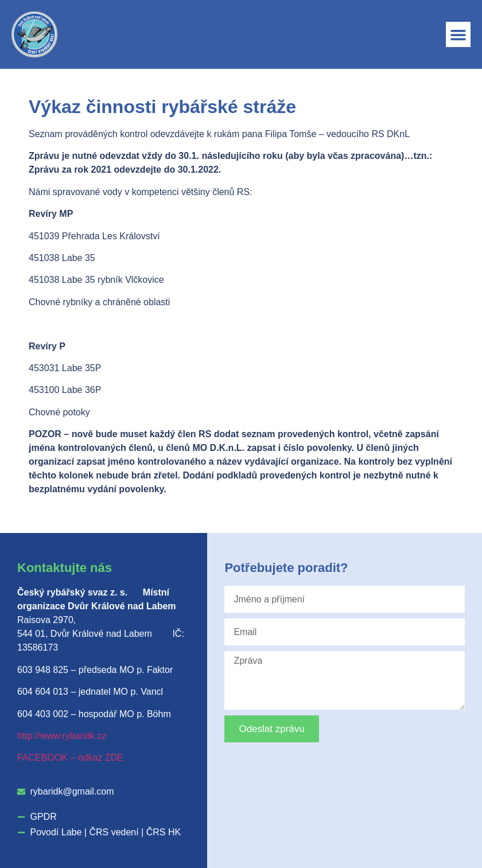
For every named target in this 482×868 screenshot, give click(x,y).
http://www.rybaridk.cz (62, 736)
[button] (458, 34)
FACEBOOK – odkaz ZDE (70, 758)
